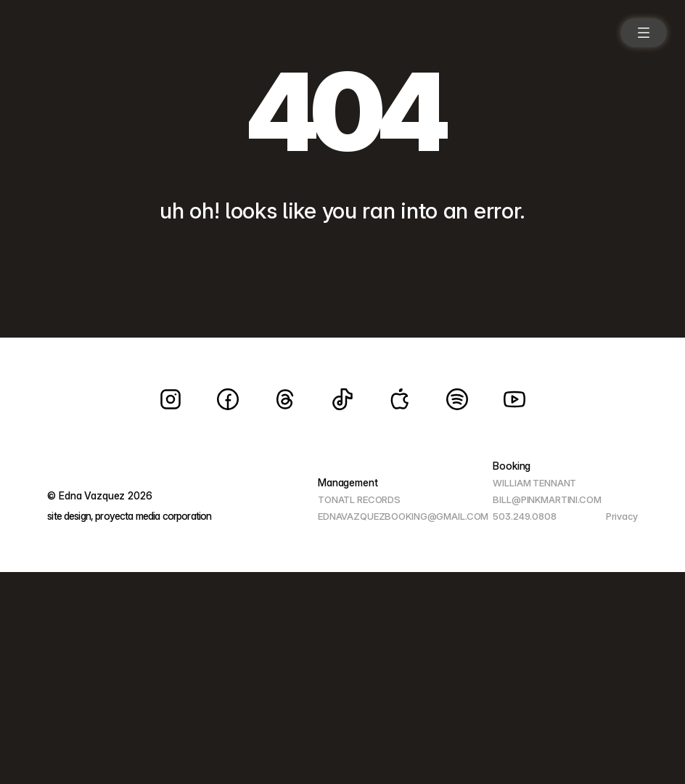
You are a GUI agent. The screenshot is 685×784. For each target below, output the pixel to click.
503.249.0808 (524, 516)
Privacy (622, 516)
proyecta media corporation (153, 516)
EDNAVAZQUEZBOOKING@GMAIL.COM (403, 516)
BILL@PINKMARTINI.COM (547, 499)
